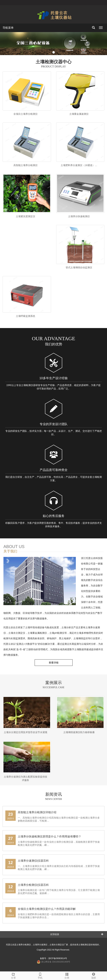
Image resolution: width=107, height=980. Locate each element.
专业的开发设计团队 (54, 424)
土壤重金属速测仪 (79, 114)
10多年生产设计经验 (53, 378)
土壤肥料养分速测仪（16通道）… (79, 165)
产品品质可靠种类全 (54, 470)
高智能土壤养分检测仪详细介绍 (37, 812)
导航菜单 (8, 28)
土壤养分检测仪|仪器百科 (33, 885)
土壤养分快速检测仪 (79, 216)
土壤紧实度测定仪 (26, 216)
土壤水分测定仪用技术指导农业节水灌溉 (26, 732)
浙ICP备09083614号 (58, 958)
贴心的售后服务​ (54, 516)
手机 (40, 975)
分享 (13, 975)
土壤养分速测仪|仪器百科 (33, 861)
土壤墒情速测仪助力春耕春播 (79, 732)
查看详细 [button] (54, 663)
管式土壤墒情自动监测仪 (79, 267)
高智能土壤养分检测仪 (26, 165)
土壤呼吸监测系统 (26, 316)
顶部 (94, 975)
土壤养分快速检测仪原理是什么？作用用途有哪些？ (49, 836)
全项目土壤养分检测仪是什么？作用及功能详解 (47, 909)
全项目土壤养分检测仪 (26, 114)
